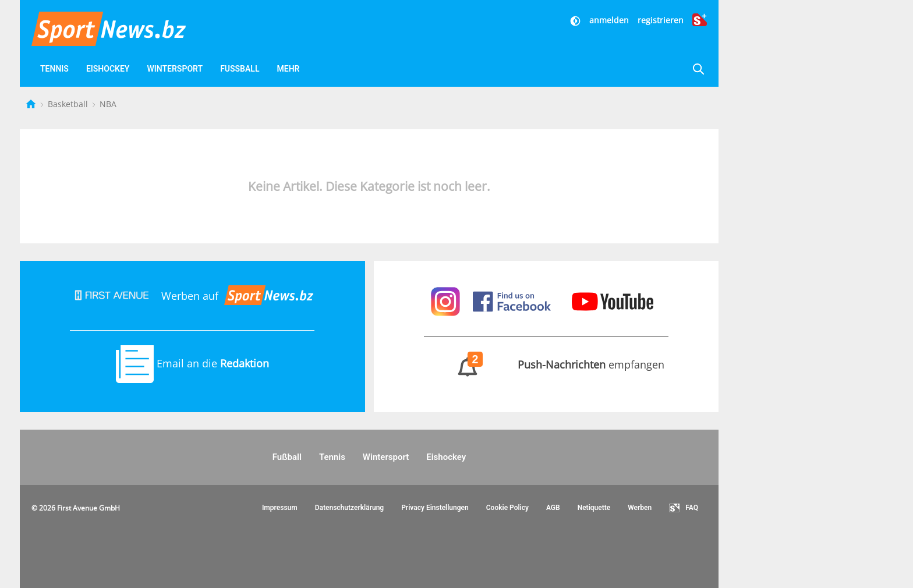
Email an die (192, 363)
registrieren (661, 20)
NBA (108, 104)
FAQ (684, 508)
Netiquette (594, 508)
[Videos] (322, 69)
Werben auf (192, 296)
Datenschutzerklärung (350, 508)
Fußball (240, 69)
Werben (640, 508)
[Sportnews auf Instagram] (447, 300)
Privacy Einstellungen (435, 508)
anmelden (609, 20)
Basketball (69, 104)
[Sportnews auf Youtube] (613, 300)
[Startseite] (32, 104)
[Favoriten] (350, 69)
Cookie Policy (507, 508)
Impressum (280, 508)
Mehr (288, 69)
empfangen (546, 364)
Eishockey (108, 69)
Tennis (54, 69)
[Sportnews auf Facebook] (513, 300)
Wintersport (175, 69)
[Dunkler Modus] (576, 20)
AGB (553, 508)
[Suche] (698, 69)
